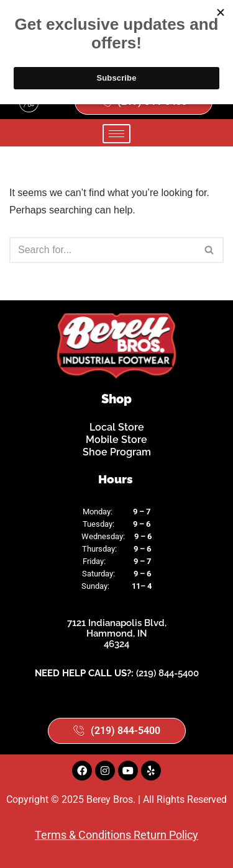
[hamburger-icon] (116, 134)
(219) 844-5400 (167, 673)
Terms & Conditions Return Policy (116, 835)
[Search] (103, 250)
